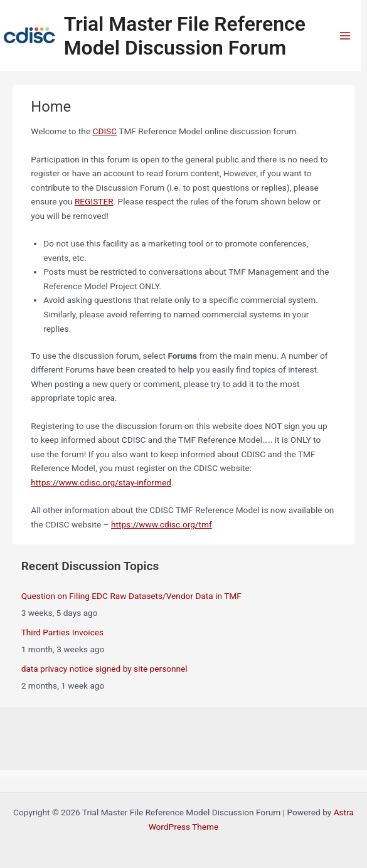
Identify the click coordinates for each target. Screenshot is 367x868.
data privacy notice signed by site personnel (104, 669)
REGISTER (94, 201)
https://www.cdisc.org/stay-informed (101, 482)
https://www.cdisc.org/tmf (162, 524)
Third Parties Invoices (62, 632)
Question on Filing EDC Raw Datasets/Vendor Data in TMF (131, 596)
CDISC (105, 131)
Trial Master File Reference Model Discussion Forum (185, 36)
